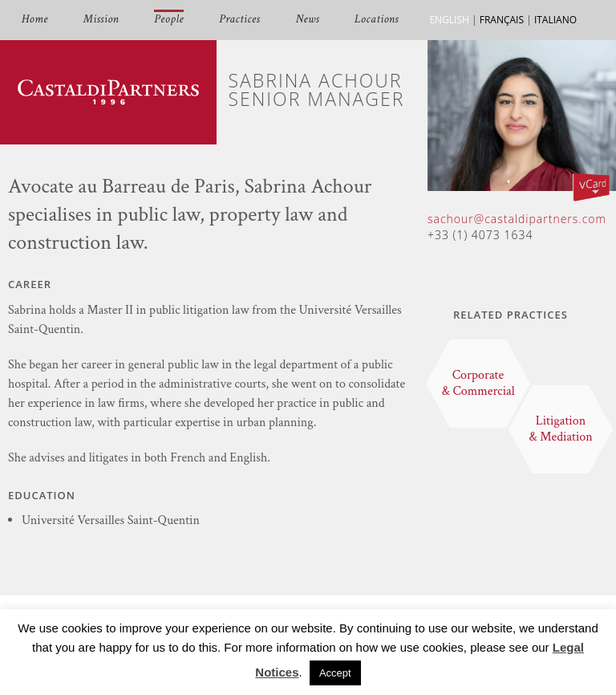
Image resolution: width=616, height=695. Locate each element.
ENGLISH (449, 20)
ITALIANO (555, 20)
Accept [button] (335, 673)
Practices (239, 20)
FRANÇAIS (502, 20)
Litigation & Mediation (561, 429)
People (169, 20)
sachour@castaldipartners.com (517, 219)
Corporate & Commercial (478, 383)
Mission (101, 20)
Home (35, 20)
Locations (377, 20)
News (307, 20)
